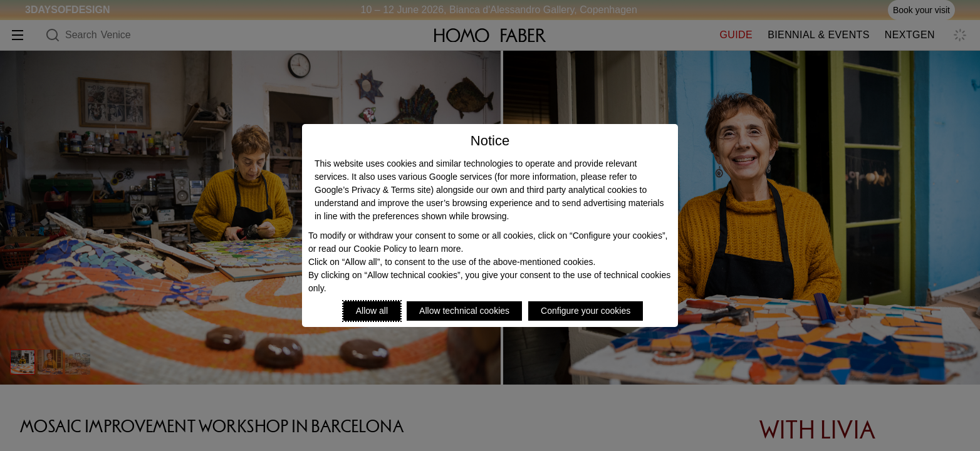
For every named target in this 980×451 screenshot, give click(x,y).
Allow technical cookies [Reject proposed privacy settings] (464, 311)
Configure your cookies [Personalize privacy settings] (586, 311)
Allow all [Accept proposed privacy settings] (372, 311)
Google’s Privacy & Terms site (373, 190)
